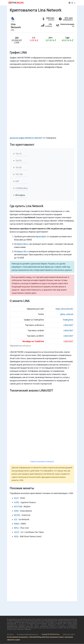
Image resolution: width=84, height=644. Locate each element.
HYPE (17, 502)
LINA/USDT (68, 325)
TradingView (68, 320)
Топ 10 (18, 154)
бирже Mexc (23, 244)
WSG (16, 536)
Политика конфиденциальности (28, 634)
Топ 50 (18, 167)
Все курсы (20, 195)
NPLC (17, 528)
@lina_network (67, 314)
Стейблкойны (22, 188)
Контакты (10, 634)
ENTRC (17, 515)
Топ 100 (19, 174)
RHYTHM (18, 507)
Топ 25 (18, 161)
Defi (17, 181)
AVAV (16, 511)
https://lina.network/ (64, 309)
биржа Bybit (41, 236)
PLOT (16, 498)
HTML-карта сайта (69, 634)
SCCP (17, 532)
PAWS (17, 524)
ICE (16, 519)
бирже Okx (22, 251)
